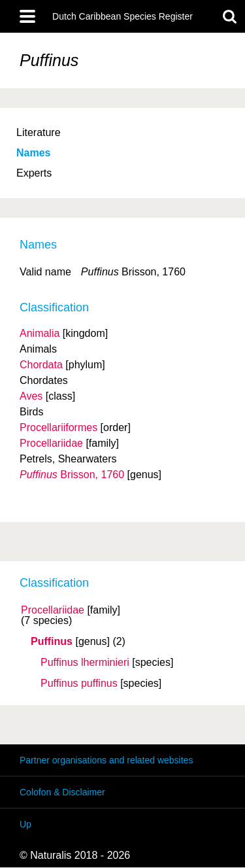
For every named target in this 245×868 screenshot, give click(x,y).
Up (25, 824)
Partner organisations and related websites (106, 760)
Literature (39, 132)
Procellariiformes (58, 427)
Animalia (40, 333)
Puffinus (52, 642)
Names (33, 153)
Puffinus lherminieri (85, 663)
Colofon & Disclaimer (62, 792)
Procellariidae (53, 610)
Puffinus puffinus (79, 684)
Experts (34, 173)
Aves (31, 396)
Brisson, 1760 (72, 475)
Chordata (41, 365)
